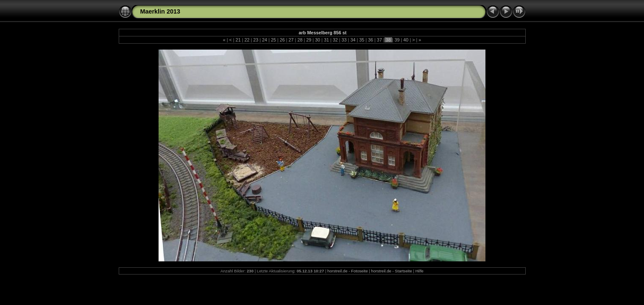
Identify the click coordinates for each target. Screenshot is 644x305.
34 (353, 40)
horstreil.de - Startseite (392, 271)
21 (238, 40)
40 (406, 40)
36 (371, 40)
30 (318, 40)
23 (256, 40)
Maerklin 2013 (160, 11)
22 (247, 40)
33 (344, 40)
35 (362, 40)
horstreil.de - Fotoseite (347, 271)
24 (265, 40)
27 (291, 40)
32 (335, 40)
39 (397, 40)
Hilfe (420, 271)
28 (300, 40)
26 (282, 40)
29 (309, 40)
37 (379, 40)
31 (326, 40)
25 (273, 40)
